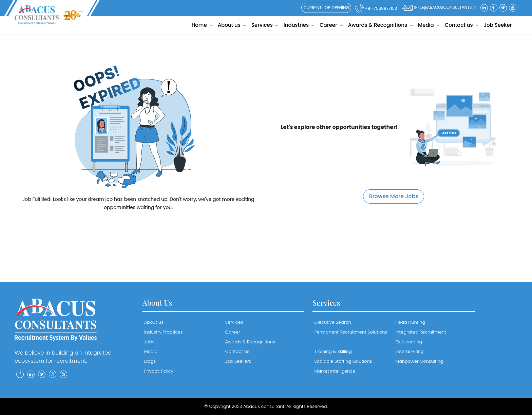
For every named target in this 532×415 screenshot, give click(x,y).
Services (262, 25)
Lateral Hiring (409, 351)
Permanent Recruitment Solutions (351, 332)
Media (426, 25)
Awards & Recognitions (378, 25)
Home (199, 25)
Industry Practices (164, 332)
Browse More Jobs (394, 196)
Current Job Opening (326, 8)
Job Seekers (238, 361)
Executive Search (332, 322)
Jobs (149, 342)
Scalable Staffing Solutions (343, 361)
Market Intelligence (335, 371)
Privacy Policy (159, 371)
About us (229, 25)
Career (328, 25)
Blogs (150, 361)
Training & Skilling (333, 351)
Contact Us (237, 351)
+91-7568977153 (376, 9)
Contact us (459, 25)
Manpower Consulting (419, 361)
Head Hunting (410, 322)
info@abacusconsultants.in (439, 8)
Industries (296, 25)
